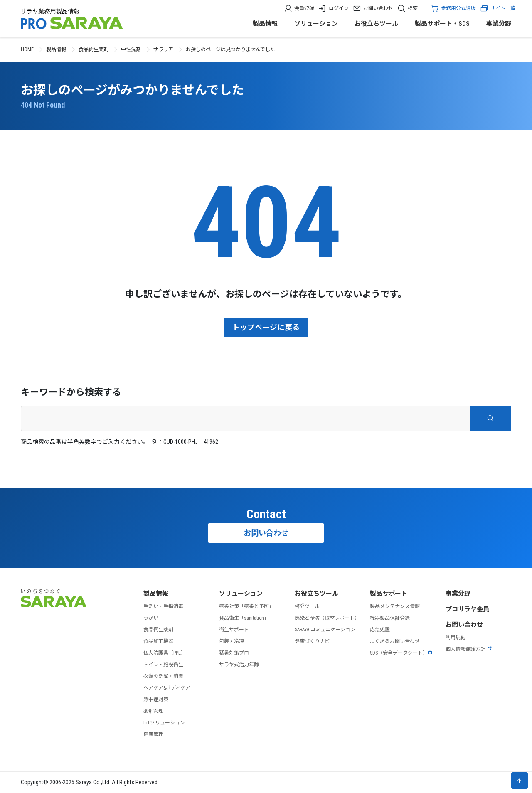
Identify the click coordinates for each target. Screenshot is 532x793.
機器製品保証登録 (390, 618)
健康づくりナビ (312, 641)
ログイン (339, 8)
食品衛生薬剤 (94, 49)
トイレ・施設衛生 (163, 665)
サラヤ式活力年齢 (239, 665)
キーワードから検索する (71, 392)
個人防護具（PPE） (165, 653)
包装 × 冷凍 (232, 641)
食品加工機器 (158, 641)
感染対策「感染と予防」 (246, 606)
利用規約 (456, 638)
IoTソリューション (164, 723)
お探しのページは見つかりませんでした (230, 49)
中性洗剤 (131, 49)
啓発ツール (307, 606)
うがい (151, 618)
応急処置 (380, 630)
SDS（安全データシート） (401, 653)
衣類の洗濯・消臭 (163, 676)
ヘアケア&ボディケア (167, 688)
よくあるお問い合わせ (395, 641)
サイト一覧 (498, 8)
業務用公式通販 (458, 8)
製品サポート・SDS (442, 24)
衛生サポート (234, 630)
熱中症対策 (156, 699)
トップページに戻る (266, 327)
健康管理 (153, 734)
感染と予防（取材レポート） (327, 618)
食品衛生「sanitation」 (244, 618)
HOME (27, 49)
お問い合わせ (378, 8)
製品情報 (265, 24)
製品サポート (389, 594)
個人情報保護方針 (469, 649)
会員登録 (304, 8)
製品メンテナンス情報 (395, 606)
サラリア (163, 49)
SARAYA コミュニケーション (325, 630)
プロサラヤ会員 (467, 609)
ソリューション (316, 24)
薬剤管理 (153, 711)
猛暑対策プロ (234, 653)
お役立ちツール (376, 24)
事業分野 (499, 24)
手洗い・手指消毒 (163, 606)
